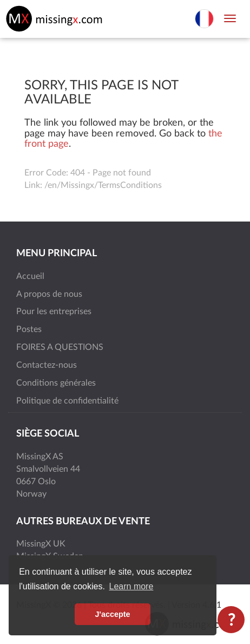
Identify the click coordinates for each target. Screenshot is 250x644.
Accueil (30, 276)
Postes (29, 329)
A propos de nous (49, 294)
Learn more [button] (131, 586)
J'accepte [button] (112, 614)
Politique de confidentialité (67, 401)
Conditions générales (56, 383)
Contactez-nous (47, 365)
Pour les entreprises (54, 311)
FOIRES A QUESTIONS (60, 347)
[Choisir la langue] (204, 18)
